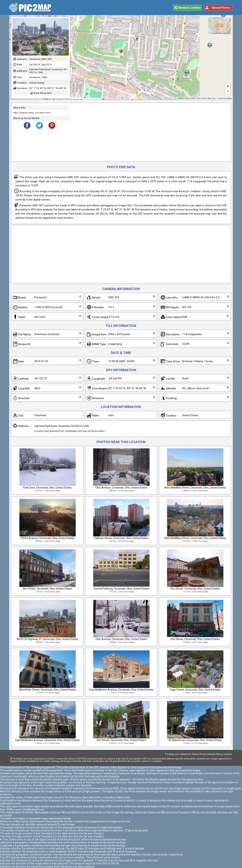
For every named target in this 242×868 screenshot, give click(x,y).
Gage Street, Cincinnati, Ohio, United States (195, 690)
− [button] (228, 91)
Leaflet (180, 98)
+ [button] (228, 87)
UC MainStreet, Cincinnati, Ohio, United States (195, 740)
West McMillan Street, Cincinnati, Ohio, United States (195, 488)
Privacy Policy (215, 754)
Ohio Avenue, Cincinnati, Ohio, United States (121, 488)
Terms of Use (199, 754)
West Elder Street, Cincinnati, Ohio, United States (47, 690)
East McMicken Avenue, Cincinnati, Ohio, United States (121, 690)
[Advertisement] (149, 132)
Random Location (190, 8)
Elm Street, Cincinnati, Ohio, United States (48, 589)
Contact (228, 754)
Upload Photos (221, 8)
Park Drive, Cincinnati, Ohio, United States (47, 488)
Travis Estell (201, 98)
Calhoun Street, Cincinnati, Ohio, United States (121, 538)
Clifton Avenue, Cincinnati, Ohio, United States (47, 538)
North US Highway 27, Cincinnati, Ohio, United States (47, 639)
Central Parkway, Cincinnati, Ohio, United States (121, 589)
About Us (186, 754)
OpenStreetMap (225, 98)
